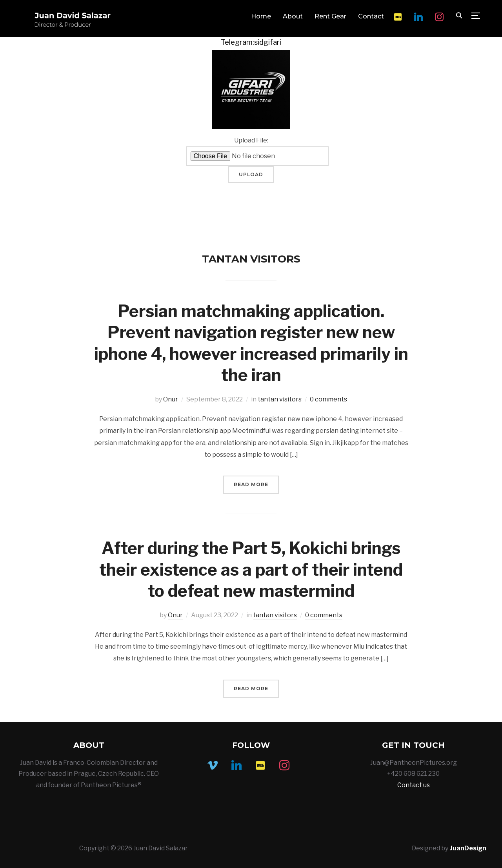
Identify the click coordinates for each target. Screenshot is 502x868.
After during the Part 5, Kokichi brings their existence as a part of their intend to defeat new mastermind (251, 569)
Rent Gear (330, 16)
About (293, 16)
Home (261, 16)
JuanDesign (468, 848)
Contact (371, 16)
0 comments (328, 399)
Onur (171, 399)
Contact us (414, 785)
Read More (251, 484)
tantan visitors (280, 399)
